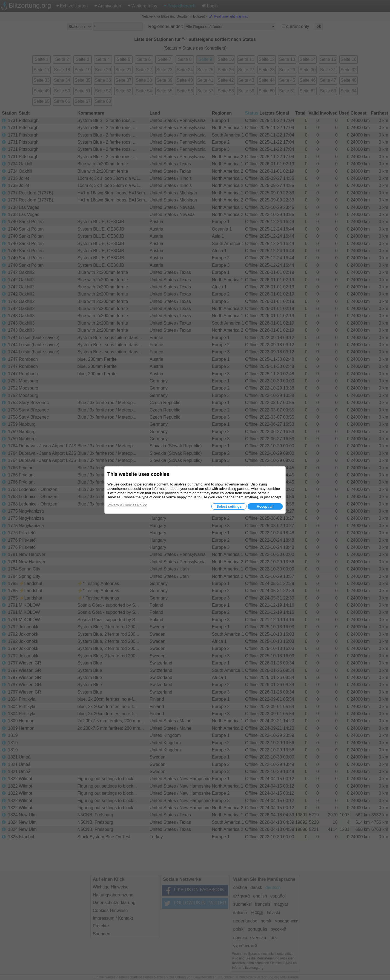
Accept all (265, 506)
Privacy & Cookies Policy (127, 505)
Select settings (229, 506)
